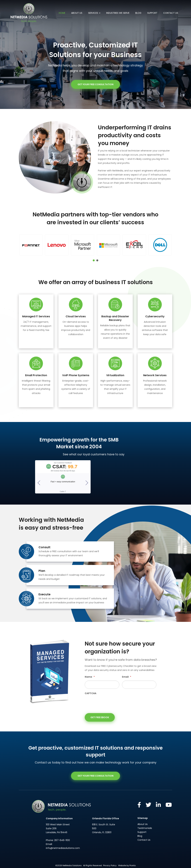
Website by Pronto (127, 865)
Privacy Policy (110, 865)
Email (127, 677)
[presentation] (110, 703)
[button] (31, 245)
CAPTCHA (91, 693)
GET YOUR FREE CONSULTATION (95, 84)
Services (94, 13)
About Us (77, 13)
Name (90, 677)
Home (62, 13)
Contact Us (171, 13)
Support (152, 13)
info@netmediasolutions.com (63, 848)
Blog (138, 13)
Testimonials (145, 828)
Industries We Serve (118, 13)
